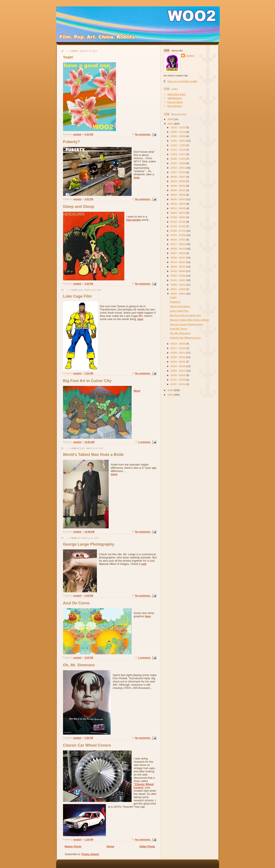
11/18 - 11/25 (178, 145)
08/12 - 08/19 (178, 208)
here (140, 319)
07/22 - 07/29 (178, 222)
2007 (171, 124)
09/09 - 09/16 (178, 190)
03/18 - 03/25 (178, 344)
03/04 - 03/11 (178, 353)
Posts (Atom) (90, 854)
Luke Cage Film (77, 296)
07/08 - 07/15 (178, 231)
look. (137, 178)
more (114, 474)
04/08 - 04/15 (178, 285)
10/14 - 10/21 (178, 168)
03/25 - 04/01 (178, 294)
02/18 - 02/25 (178, 362)
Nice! (137, 391)
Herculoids (134, 220)
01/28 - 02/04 (178, 375)
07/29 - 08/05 (178, 217)
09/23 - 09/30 (178, 181)
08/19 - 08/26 (178, 204)
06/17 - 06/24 (178, 244)
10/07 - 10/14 (178, 172)
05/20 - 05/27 (178, 258)
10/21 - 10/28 (178, 163)
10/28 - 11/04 (178, 159)
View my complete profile (182, 81)
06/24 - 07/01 (178, 240)
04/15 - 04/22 (178, 280)
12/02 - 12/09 (178, 136)
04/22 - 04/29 (178, 276)
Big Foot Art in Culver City (87, 381)
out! (144, 564)
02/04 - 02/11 (178, 371)
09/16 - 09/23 (178, 186)
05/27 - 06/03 (178, 253)
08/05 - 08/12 (178, 213)
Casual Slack (175, 102)
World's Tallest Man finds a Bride (93, 455)
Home (110, 846)
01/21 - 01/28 (178, 380)
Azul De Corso (76, 603)
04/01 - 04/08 (178, 289)
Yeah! (68, 57)
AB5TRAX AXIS (177, 94)
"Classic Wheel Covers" (144, 786)
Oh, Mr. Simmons (79, 665)
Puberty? (71, 142)
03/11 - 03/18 (178, 348)
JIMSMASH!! (175, 98)
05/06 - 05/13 (178, 267)
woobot (190, 55)
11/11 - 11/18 (178, 150)
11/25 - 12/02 (178, 141)
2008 (171, 119)
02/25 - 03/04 (178, 357)
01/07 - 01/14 (178, 384)
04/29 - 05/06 (178, 271)
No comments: (143, 134)
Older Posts (147, 846)
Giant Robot (175, 106)
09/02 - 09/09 (178, 195)
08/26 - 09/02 (178, 199)
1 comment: (145, 442)
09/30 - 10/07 (178, 177)
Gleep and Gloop (79, 207)
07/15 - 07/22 (178, 226)
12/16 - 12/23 (178, 127)
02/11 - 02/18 (178, 366)
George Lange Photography (89, 544)
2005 (171, 395)
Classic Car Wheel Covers (87, 745)
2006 (171, 390)
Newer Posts (73, 846)
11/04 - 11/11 (178, 154)
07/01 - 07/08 (178, 235)
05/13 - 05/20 (178, 262)
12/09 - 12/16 (178, 132)
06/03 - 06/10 (178, 249)
